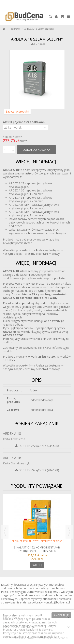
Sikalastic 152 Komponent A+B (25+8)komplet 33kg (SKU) (37, 549)
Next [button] (69, 532)
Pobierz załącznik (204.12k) (37, 470)
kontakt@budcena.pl (57, 602)
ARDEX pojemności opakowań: (25, 122)
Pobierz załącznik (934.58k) (37, 446)
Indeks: (33, 44)
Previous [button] (5, 532)
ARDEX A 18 (12, 433)
